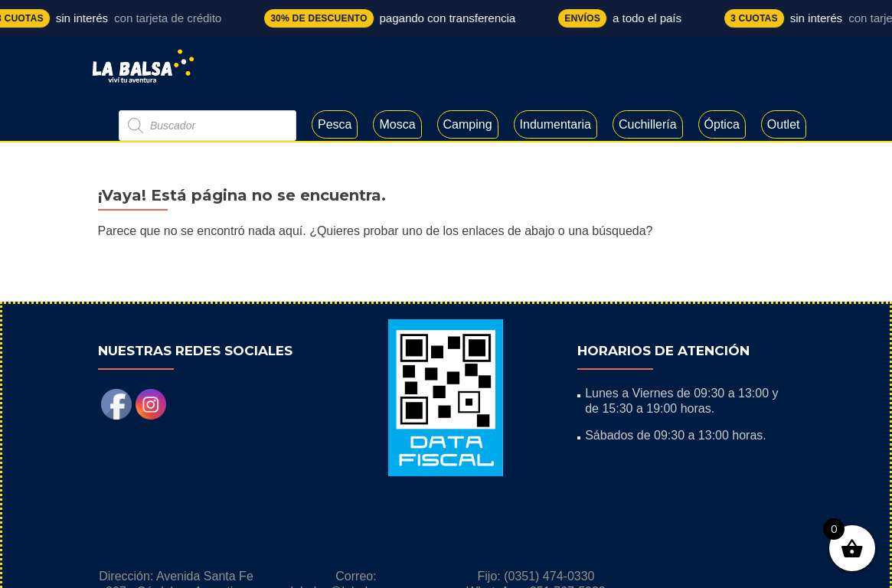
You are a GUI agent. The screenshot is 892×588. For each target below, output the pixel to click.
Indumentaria (555, 124)
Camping (468, 124)
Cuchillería (648, 124)
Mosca (397, 124)
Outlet (784, 124)
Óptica (722, 124)
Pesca (335, 124)
